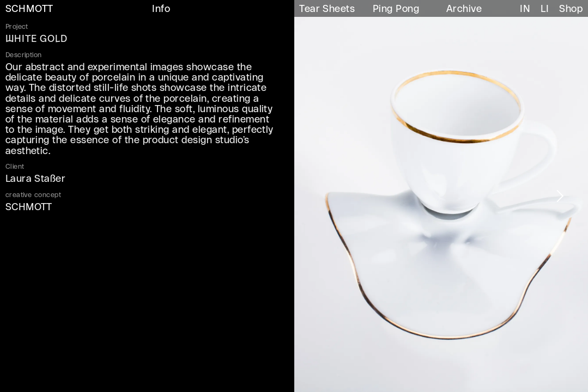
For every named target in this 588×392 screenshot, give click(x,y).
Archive (464, 9)
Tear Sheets (327, 9)
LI (545, 9)
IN (525, 9)
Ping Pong (396, 9)
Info (161, 9)
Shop (571, 9)
